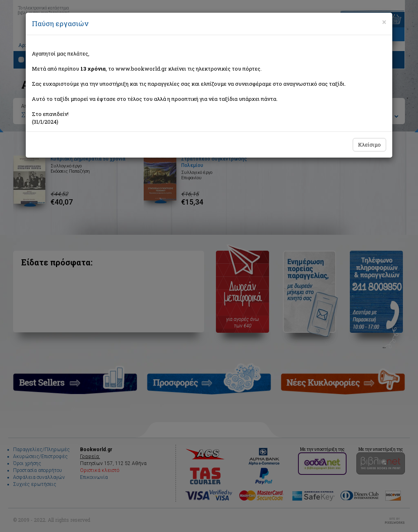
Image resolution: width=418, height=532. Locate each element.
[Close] (384, 22)
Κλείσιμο (369, 145)
